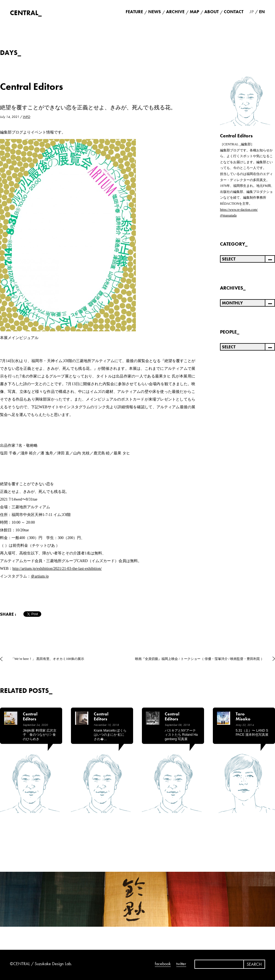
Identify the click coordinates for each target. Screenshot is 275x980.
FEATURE (134, 12)
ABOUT (211, 12)
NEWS (155, 12)
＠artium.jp (40, 576)
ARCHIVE (175, 12)
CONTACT (234, 12)
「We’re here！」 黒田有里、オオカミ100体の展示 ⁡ (48, 659)
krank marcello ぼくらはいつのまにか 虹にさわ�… (110, 735)
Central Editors (31, 87)
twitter (181, 964)
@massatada (228, 215)
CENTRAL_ (26, 13)
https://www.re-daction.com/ (239, 210)
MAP (194, 12)
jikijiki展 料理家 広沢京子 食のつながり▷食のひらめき (40, 735)
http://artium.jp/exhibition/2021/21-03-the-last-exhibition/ (57, 569)
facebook (163, 964)
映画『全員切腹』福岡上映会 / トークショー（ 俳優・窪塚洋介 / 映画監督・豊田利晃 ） (200, 659)
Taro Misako (243, 717)
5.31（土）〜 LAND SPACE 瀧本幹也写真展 (252, 733)
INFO (27, 117)
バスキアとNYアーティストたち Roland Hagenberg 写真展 (181, 735)
